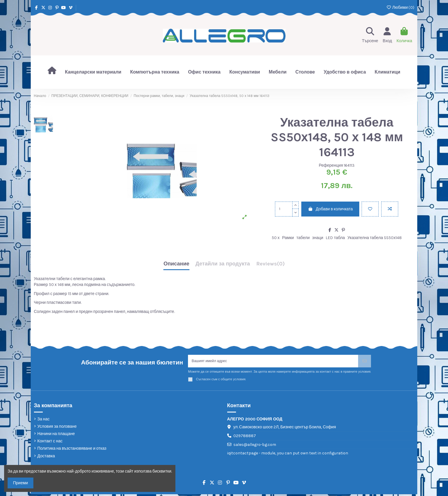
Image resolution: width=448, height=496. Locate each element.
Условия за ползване (57, 428)
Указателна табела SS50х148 (375, 238)
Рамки (288, 238)
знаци (318, 238)
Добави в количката (330, 209)
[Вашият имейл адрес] (273, 362)
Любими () (400, 7)
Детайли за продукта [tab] (223, 264)
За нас (44, 421)
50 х (276, 238)
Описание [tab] (176, 264)
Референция (331, 165)
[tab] (270, 265)
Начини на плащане (56, 436)
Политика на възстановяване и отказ (72, 450)
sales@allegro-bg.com (255, 446)
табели (303, 238)
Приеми (21, 483)
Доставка (46, 458)
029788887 (245, 438)
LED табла (335, 238)
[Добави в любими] (370, 209)
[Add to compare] (390, 209)
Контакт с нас (50, 443)
